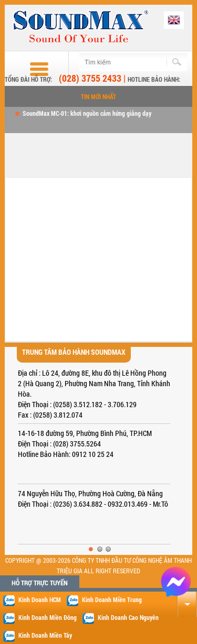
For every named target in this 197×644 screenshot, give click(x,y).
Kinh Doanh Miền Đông (40, 618)
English (174, 20)
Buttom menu (29, 69)
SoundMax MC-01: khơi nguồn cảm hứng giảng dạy (87, 113)
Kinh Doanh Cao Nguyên (120, 618)
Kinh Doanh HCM (32, 601)
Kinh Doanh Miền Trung (104, 601)
